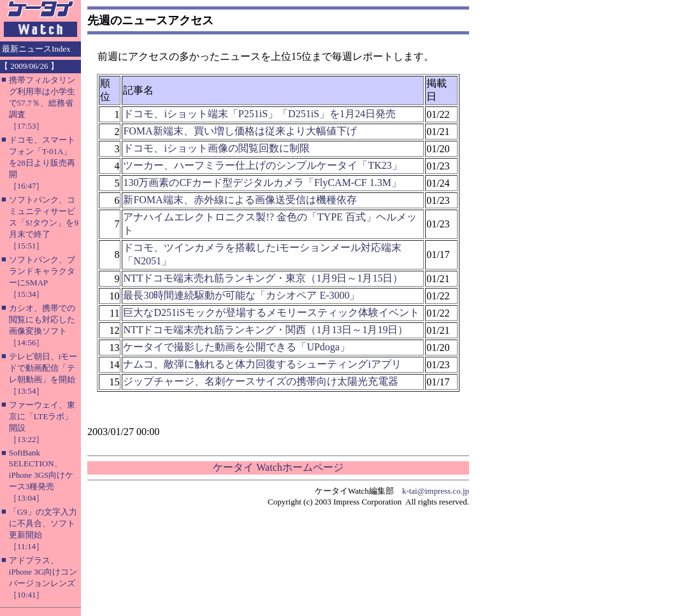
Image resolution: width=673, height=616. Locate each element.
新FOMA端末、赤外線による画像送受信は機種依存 (240, 200)
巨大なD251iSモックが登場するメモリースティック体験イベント (271, 312)
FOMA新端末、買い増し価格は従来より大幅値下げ (240, 131)
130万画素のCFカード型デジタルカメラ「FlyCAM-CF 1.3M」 (262, 183)
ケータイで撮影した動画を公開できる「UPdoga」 (236, 347)
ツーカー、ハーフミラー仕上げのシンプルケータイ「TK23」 (262, 165)
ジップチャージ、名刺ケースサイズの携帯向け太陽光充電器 (261, 381)
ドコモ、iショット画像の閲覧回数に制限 (216, 148)
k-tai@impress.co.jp (436, 491)
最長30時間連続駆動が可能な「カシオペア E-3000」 (241, 295)
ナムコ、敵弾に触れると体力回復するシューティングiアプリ (262, 364)
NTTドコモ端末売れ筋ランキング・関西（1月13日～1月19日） (265, 330)
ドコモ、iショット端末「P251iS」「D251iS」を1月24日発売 (259, 114)
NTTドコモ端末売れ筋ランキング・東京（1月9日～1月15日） (263, 278)
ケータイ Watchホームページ (278, 467)
